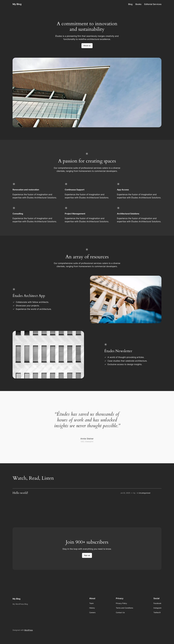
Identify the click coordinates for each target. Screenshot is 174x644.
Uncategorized (144, 493)
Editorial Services (153, 4)
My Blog (17, 4)
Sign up (87, 555)
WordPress (29, 630)
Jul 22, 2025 (125, 493)
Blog (130, 4)
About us (87, 46)
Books (138, 4)
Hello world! (20, 493)
